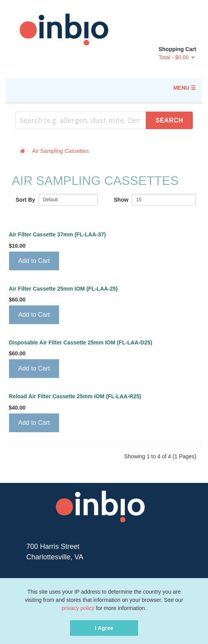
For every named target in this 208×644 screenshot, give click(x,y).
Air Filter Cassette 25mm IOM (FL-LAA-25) (64, 289)
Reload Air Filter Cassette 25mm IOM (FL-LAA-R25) (75, 397)
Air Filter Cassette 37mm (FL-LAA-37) (57, 235)
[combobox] (81, 120)
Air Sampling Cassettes (61, 151)
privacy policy (78, 608)
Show (121, 200)
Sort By (25, 200)
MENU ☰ (185, 88)
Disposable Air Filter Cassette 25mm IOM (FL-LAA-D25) (81, 343)
